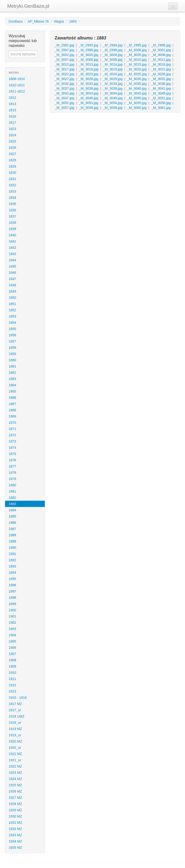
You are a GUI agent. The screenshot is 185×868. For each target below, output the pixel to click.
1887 (12, 529)
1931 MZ (15, 823)
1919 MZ (15, 729)
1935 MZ (15, 848)
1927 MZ (15, 798)
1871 (12, 429)
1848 (12, 285)
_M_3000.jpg (137, 50)
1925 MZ (15, 785)
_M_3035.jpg (137, 84)
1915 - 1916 (18, 698)
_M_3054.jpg (113, 103)
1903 (12, 629)
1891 (12, 554)
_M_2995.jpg (137, 45)
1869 (12, 416)
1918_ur (15, 723)
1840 (12, 235)
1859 (12, 354)
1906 (12, 648)
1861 (12, 366)
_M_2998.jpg (89, 50)
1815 (12, 110)
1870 (12, 423)
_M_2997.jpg (64, 50)
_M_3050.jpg (137, 98)
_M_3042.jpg (64, 93)
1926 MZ (15, 791)
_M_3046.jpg (161, 93)
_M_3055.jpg (137, 103)
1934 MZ (15, 841)
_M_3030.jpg (137, 79)
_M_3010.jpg (137, 60)
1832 (12, 185)
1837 (12, 216)
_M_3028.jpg (89, 79)
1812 (12, 98)
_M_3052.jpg (64, 103)
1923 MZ (15, 773)
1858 (12, 348)
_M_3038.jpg (89, 88)
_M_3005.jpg (137, 55)
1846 (12, 273)
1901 (12, 616)
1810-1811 (17, 85)
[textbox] (23, 54)
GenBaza (15, 21)
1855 (12, 329)
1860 (12, 360)
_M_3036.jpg (161, 84)
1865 (12, 391)
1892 (12, 560)
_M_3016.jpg (161, 64)
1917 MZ (15, 704)
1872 (12, 435)
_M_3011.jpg (161, 60)
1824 (12, 135)
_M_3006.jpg (161, 55)
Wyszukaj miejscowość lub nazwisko (23, 41)
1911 (12, 679)
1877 (12, 466)
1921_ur (15, 760)
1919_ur (15, 735)
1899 (12, 604)
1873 (12, 441)
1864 (12, 385)
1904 (12, 635)
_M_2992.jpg (64, 45)
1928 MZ (15, 804)
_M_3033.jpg (89, 84)
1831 (12, 179)
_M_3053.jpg (89, 103)
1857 (12, 341)
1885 (12, 516)
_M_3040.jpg (137, 88)
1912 (12, 685)
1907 (12, 654)
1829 (12, 166)
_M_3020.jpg (137, 69)
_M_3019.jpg (113, 69)
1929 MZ (15, 810)
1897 (12, 591)
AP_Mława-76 (38, 21)
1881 (12, 491)
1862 (12, 373)
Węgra (59, 21)
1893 (12, 566)
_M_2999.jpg (113, 50)
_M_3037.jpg (64, 88)
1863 (12, 379)
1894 (12, 573)
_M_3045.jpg (137, 93)
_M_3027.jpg (64, 79)
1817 (12, 123)
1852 (12, 310)
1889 (12, 541)
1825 (12, 141)
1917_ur (15, 710)
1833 (12, 191)
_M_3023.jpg (89, 74)
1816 (12, 116)
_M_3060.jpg (137, 108)
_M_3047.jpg (64, 98)
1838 (12, 223)
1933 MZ (15, 835)
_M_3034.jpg (113, 84)
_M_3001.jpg (161, 50)
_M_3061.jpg (161, 108)
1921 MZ (15, 754)
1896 (12, 585)
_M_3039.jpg (113, 88)
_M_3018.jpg (89, 69)
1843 (12, 254)
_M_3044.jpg (113, 93)
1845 (12, 266)
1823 (12, 129)
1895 (12, 579)
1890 (12, 548)
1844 (12, 260)
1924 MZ (15, 779)
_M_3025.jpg (137, 74)
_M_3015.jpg (137, 64)
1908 (12, 660)
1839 (12, 229)
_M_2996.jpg (161, 45)
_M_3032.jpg (64, 84)
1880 (12, 485)
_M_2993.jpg (89, 45)
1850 (12, 298)
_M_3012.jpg (64, 64)
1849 (12, 291)
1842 (12, 248)
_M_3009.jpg (113, 60)
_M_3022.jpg (64, 74)
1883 (73, 21)
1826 (12, 148)
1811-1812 (17, 91)
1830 (12, 173)
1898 (12, 598)
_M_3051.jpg (161, 98)
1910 (12, 673)
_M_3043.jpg (89, 93)
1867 (12, 404)
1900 (12, 610)
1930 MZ (15, 816)
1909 (12, 666)
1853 (12, 316)
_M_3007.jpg (64, 60)
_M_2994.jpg (113, 45)
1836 (12, 210)
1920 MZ (15, 741)
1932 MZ (15, 829)
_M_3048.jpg (89, 98)
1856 (12, 335)
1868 (12, 410)
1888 (12, 535)
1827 (12, 154)
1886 (12, 523)
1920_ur (15, 748)
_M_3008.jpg (89, 60)
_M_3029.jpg (113, 79)
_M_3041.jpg (161, 88)
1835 (12, 204)
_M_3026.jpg (161, 74)
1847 (12, 279)
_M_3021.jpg (161, 69)
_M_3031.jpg (161, 79)
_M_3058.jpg (89, 108)
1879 (12, 479)
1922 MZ (15, 766)
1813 (12, 104)
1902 (12, 623)
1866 (12, 398)
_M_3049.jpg (113, 98)
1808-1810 (17, 79)
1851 (12, 304)
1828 (12, 160)
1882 (12, 498)
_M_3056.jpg (161, 103)
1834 (12, 198)
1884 (12, 510)
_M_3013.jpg (89, 64)
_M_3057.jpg (64, 108)
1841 (12, 241)
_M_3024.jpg (113, 74)
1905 (12, 641)
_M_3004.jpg (113, 55)
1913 (12, 691)
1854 (12, 323)
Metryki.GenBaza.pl (28, 6)
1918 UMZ (17, 716)
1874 (12, 448)
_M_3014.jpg (113, 64)
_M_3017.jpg (64, 69)
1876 (12, 460)
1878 (12, 473)
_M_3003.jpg (89, 55)
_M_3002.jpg (64, 55)
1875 (12, 454)
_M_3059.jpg (113, 108)
